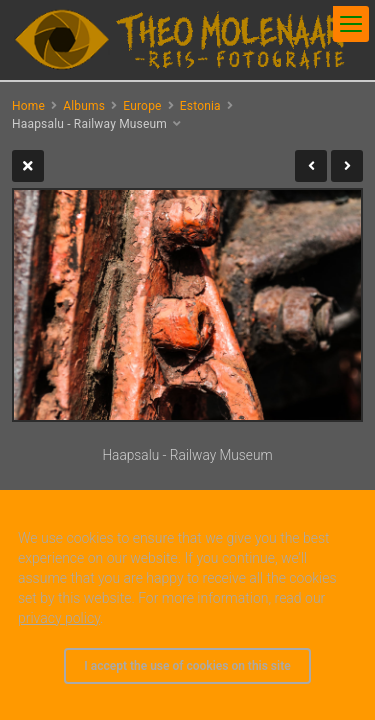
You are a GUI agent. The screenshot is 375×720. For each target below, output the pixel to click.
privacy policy (59, 618)
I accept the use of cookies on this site (187, 666)
